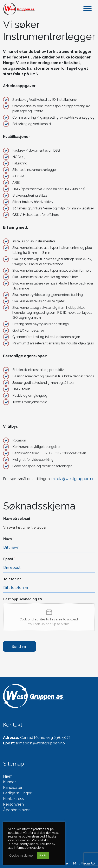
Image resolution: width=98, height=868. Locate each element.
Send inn (19, 646)
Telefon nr (13, 579)
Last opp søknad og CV (23, 599)
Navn (8, 539)
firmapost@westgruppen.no (40, 743)
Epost (9, 559)
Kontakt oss (14, 799)
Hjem (8, 776)
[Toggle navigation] (87, 9)
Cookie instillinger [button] (21, 855)
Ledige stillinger (17, 793)
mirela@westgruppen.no (73, 479)
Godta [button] (43, 855)
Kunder (9, 782)
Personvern (13, 804)
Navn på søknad (17, 519)
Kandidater (13, 787)
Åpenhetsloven (17, 810)
